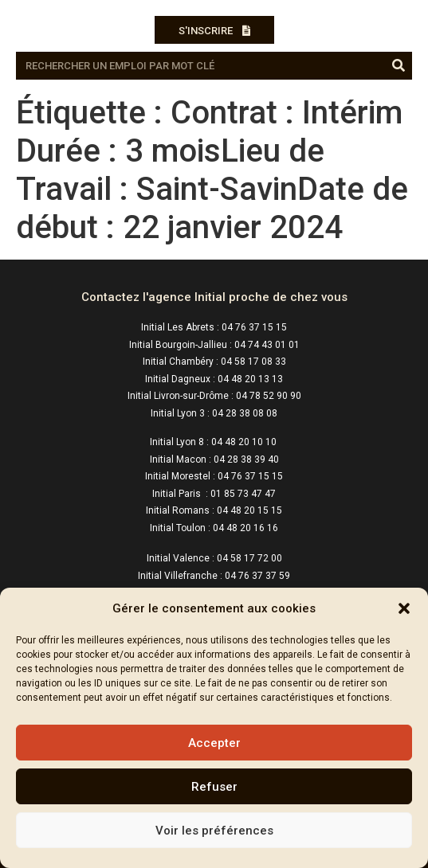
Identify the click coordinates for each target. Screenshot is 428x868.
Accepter (214, 743)
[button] (404, 608)
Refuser (214, 787)
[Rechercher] (398, 66)
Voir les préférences (214, 831)
